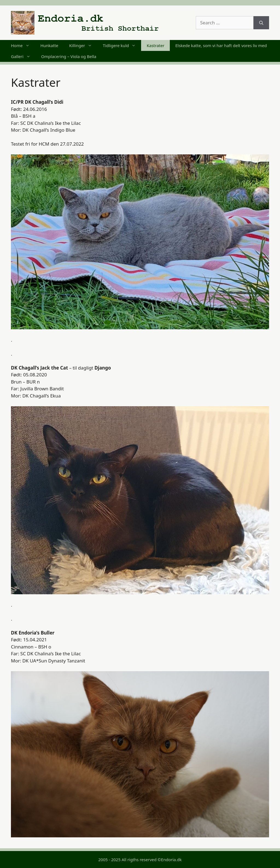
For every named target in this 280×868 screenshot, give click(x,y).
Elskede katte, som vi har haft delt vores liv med (221, 45)
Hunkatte (49, 45)
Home (23, 45)
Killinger (83, 45)
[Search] (261, 23)
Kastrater (155, 45)
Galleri (23, 56)
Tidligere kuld (122, 45)
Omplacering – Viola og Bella (69, 56)
